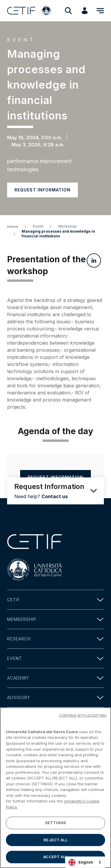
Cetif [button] (55, 600)
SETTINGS (55, 824)
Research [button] (55, 639)
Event (38, 226)
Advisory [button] (55, 697)
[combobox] (85, 862)
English (81, 862)
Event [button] (55, 658)
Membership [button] (55, 619)
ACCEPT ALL (55, 858)
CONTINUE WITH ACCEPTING (83, 717)
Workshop (67, 226)
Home (13, 227)
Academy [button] (55, 678)
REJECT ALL (55, 841)
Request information (42, 190)
